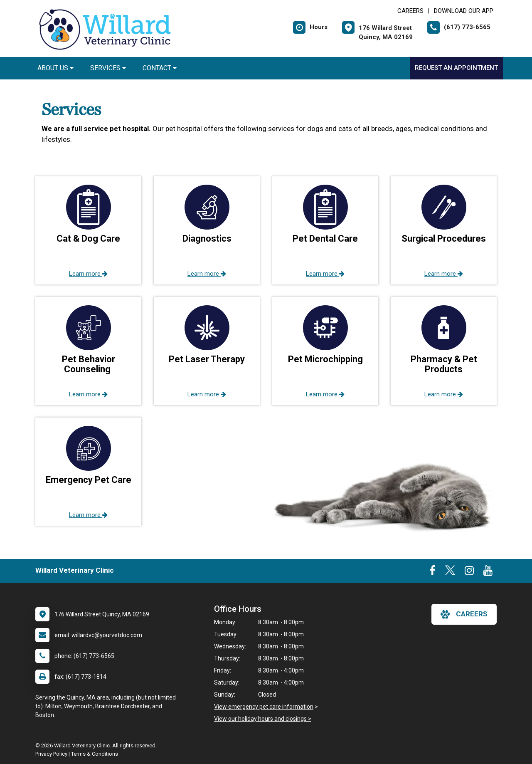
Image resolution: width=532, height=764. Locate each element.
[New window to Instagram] (469, 572)
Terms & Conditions (95, 754)
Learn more (88, 274)
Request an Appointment (456, 68)
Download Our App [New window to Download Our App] (464, 11)
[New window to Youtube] (488, 572)
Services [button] (108, 68)
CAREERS (410, 11)
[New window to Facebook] (432, 572)
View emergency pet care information (264, 707)
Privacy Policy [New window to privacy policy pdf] (51, 754)
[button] (88, 230)
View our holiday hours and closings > (263, 719)
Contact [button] (160, 68)
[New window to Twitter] (450, 572)
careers (464, 614)
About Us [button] (55, 68)
